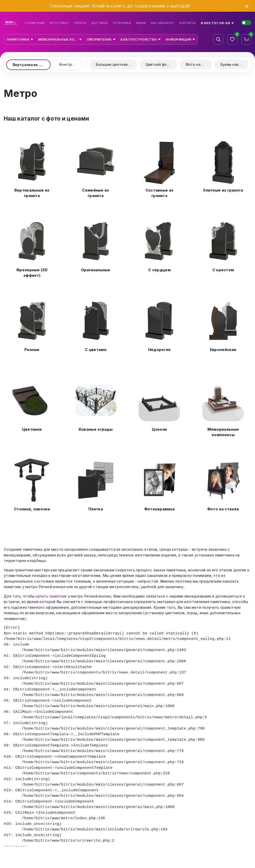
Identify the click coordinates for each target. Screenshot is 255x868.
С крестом (223, 270)
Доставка (99, 23)
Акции (141, 23)
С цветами (96, 350)
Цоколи (159, 429)
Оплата (80, 23)
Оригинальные (96, 270)
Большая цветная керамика (116, 64)
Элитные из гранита (223, 190)
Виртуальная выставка (32, 65)
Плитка (96, 509)
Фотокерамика (159, 509)
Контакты (188, 23)
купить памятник (51, 596)
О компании (35, 23)
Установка (122, 23)
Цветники (32, 429)
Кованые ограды (96, 429)
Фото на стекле (199, 64)
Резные (32, 350)
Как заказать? (163, 23)
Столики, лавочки (32, 509)
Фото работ (59, 23)
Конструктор (71, 64)
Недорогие (159, 350)
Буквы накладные (235, 64)
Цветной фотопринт (161, 64)
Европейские (223, 350)
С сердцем (159, 270)
